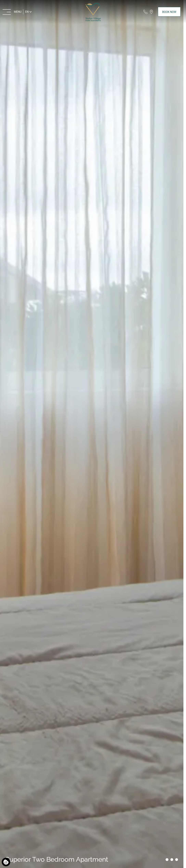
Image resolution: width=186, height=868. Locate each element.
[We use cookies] (6, 862)
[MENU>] (12, 12)
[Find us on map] (151, 12)
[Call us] (145, 12)
